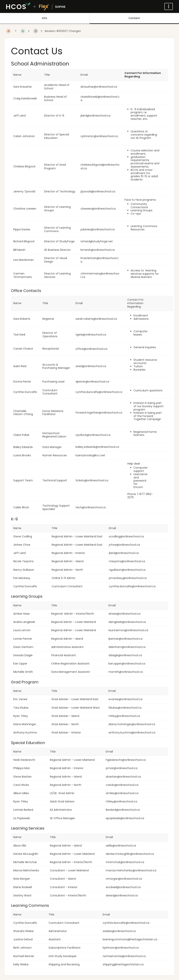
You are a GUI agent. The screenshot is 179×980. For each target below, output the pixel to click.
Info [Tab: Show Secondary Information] (45, 18)
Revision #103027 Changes (63, 31)
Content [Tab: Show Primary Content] (134, 18)
